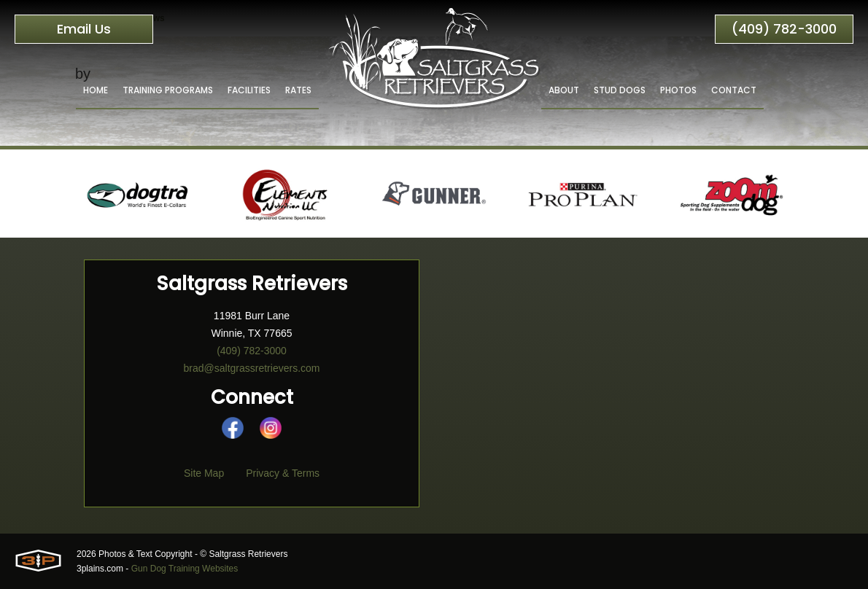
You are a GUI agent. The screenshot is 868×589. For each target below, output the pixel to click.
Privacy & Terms (283, 473)
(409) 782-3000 (784, 29)
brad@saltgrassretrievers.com (252, 368)
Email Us (84, 29)
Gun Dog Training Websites (185, 569)
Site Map (204, 473)
